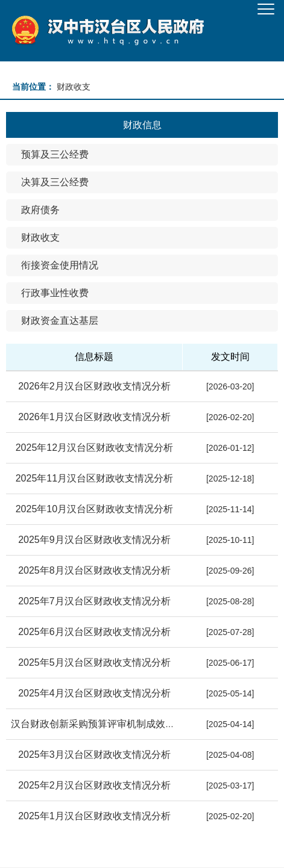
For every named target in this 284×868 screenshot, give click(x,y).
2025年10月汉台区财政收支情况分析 (94, 509)
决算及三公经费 (55, 182)
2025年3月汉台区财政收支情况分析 (94, 755)
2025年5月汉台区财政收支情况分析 (94, 662)
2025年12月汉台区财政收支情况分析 (94, 448)
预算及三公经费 (55, 154)
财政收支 (40, 237)
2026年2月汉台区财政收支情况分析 (94, 386)
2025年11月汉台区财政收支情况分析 (94, 478)
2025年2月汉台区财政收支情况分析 (94, 785)
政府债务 (40, 210)
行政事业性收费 (55, 293)
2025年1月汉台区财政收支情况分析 (94, 816)
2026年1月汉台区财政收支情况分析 (94, 417)
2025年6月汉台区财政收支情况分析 (94, 632)
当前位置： (33, 87)
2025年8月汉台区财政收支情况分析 (94, 570)
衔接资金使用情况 (60, 265)
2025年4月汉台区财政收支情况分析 (94, 693)
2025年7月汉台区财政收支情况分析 (94, 601)
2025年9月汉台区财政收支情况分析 (94, 540)
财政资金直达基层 (60, 321)
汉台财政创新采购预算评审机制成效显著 (98, 724)
